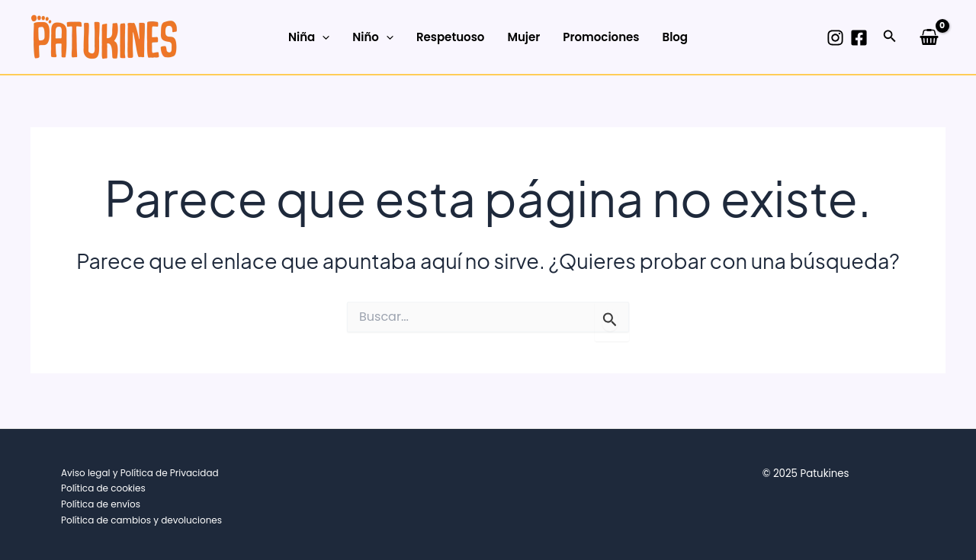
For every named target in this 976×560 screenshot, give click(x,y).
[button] (890, 37)
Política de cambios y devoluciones (141, 520)
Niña (309, 37)
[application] (322, 37)
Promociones (601, 37)
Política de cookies (103, 488)
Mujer (523, 37)
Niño (373, 37)
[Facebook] (859, 38)
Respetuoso (451, 37)
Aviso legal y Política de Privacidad (140, 473)
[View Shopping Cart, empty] (929, 37)
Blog (675, 37)
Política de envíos (101, 504)
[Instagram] (835, 38)
